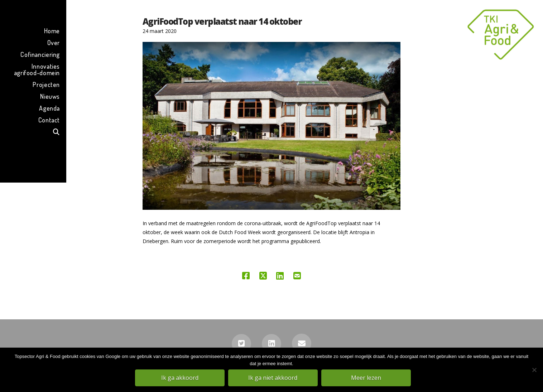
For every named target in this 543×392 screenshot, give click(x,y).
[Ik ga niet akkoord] (534, 370)
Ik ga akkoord (180, 378)
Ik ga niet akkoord (273, 378)
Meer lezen (366, 378)
